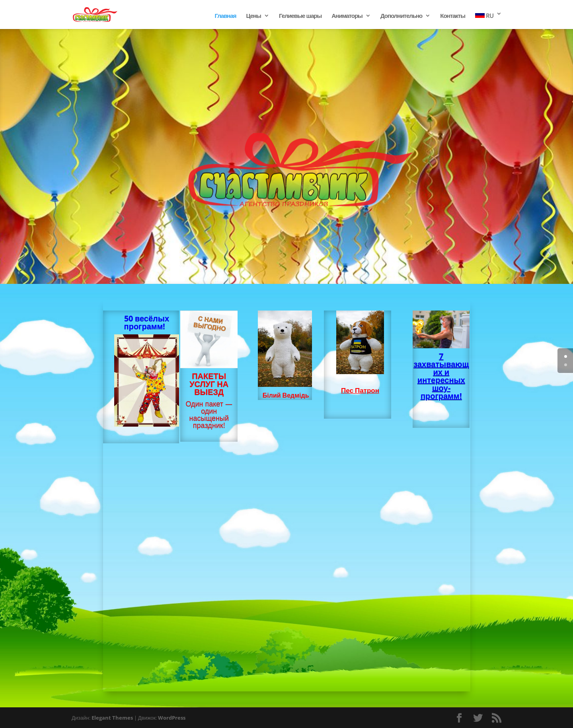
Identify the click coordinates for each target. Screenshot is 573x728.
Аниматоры (347, 16)
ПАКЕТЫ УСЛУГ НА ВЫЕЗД (209, 384)
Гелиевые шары (300, 16)
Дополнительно (401, 16)
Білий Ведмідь (286, 395)
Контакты (453, 16)
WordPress (172, 718)
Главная (226, 16)
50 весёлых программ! (147, 322)
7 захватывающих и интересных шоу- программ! (441, 376)
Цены (254, 16)
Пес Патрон (360, 390)
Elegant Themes (112, 718)
